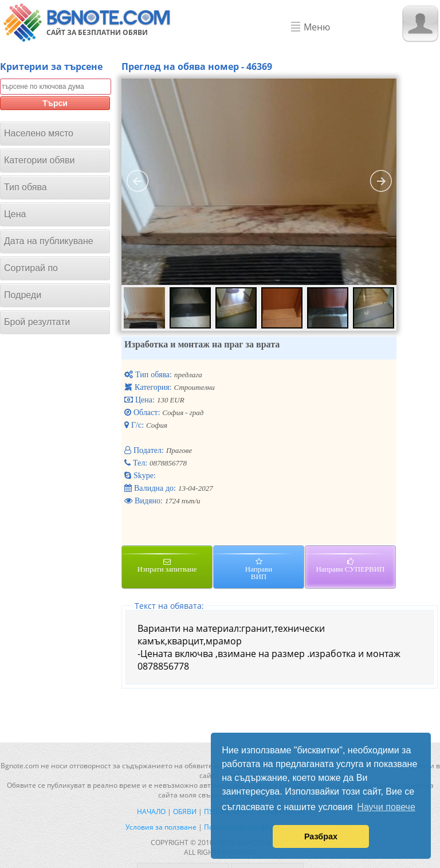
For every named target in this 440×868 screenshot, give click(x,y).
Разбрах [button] (321, 836)
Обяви (185, 812)
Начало (151, 812)
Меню (317, 27)
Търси (55, 103)
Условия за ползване (161, 827)
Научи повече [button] (386, 807)
